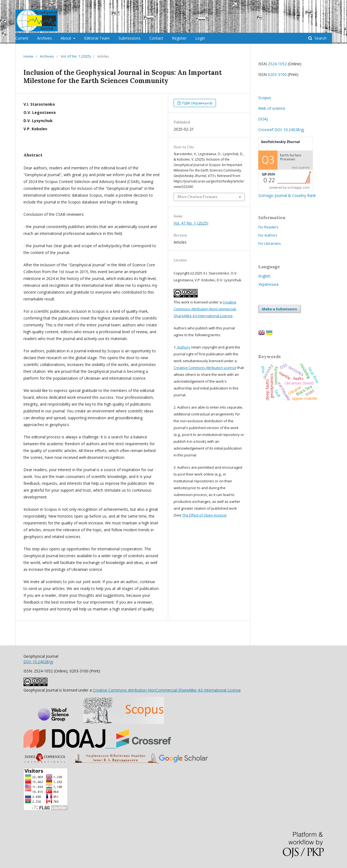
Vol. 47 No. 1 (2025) (76, 56)
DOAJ (263, 119)
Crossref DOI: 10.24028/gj (281, 130)
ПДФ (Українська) (197, 103)
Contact (156, 38)
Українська (268, 284)
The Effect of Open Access (204, 515)
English (264, 276)
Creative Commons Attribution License (205, 368)
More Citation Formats (197, 197)
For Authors (268, 235)
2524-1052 (277, 64)
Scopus (265, 98)
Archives (45, 38)
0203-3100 (277, 74)
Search (320, 38)
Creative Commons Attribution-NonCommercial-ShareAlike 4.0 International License (205, 309)
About (66, 38)
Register (179, 38)
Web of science (272, 108)
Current (22, 38)
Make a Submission (280, 309)
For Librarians (270, 243)
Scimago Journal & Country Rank (287, 193)
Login (200, 38)
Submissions (130, 38)
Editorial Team (97, 38)
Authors (183, 347)
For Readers (268, 227)
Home (28, 56)
